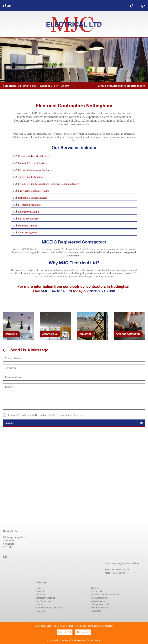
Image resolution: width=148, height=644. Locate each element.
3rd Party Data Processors (73, 640)
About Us (95, 588)
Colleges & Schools (100, 604)
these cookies (106, 626)
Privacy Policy (53, 640)
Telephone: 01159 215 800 (20, 86)
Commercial (96, 591)
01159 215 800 (102, 291)
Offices (39, 604)
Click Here (78, 415)
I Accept (65, 632)
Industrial (40, 594)
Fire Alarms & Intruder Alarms (105, 594)
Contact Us (96, 611)
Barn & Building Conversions (50, 608)
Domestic (40, 591)
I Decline (83, 632)
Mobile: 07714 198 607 (55, 86)
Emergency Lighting (45, 598)
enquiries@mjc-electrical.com (126, 86)
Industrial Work (98, 601)
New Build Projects (100, 608)
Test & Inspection (99, 598)
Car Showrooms (43, 601)
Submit (74, 423)
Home (39, 588)
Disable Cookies (94, 640)
